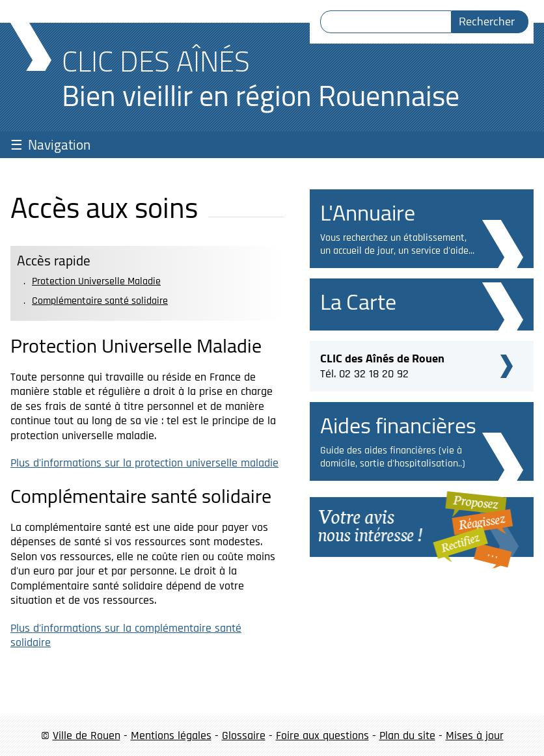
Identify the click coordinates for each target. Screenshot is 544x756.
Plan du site (407, 736)
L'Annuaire (368, 212)
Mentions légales (171, 736)
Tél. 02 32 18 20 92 (382, 364)
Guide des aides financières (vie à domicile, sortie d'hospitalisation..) (393, 457)
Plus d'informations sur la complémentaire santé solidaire (126, 636)
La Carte (358, 302)
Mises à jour (475, 736)
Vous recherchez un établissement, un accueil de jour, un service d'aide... (397, 244)
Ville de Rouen (87, 736)
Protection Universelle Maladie (96, 281)
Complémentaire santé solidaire (100, 301)
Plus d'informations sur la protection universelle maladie (144, 463)
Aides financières (398, 425)
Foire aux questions (322, 736)
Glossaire (244, 736)
